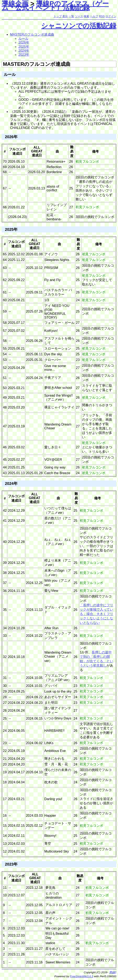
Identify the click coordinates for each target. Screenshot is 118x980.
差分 (65, 16)
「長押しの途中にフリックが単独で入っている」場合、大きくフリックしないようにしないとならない (96, 614)
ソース (79, 16)
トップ (58, 16)
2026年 (24, 42)
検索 (86, 16)
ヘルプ (94, 16)
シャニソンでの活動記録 (79, 26)
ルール (23, 38)
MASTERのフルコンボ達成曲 (32, 34)
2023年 (24, 55)
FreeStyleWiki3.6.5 (82, 976)
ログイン (111, 16)
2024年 (24, 51)
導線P (113, 972)
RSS (102, 16)
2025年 (24, 47)
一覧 (71, 16)
